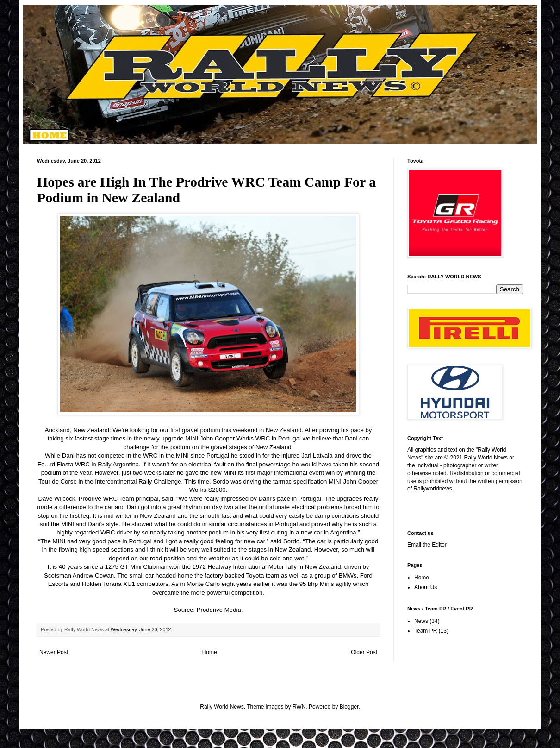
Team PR (426, 631)
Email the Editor (427, 545)
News (421, 621)
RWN (299, 707)
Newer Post (54, 652)
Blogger (349, 707)
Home (210, 652)
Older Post (364, 652)
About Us (426, 587)
